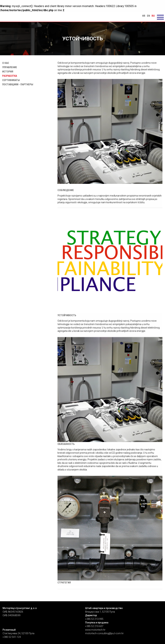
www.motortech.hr (95, 630)
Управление (9, 67)
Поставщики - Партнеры (17, 84)
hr (144, 16)
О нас (5, 63)
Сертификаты (10, 80)
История (7, 72)
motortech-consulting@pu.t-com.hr (104, 633)
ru (153, 16)
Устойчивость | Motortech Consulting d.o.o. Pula (21, 17)
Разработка (9, 76)
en (148, 16)
